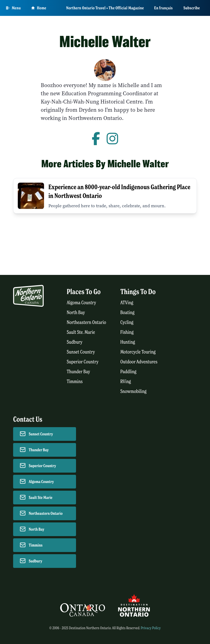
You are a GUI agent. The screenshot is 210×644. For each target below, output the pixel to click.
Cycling (127, 322)
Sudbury (75, 342)
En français (164, 8)
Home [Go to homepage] (39, 8)
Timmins (75, 382)
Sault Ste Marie (41, 498)
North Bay (76, 313)
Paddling (128, 372)
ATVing (127, 303)
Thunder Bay (78, 372)
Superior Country (83, 362)
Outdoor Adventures (139, 362)
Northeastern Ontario (86, 322)
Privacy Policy (151, 628)
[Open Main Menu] (13, 8)
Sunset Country (81, 352)
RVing (126, 382)
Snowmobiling (133, 391)
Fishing (127, 332)
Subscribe (192, 8)
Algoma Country (81, 303)
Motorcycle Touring (138, 352)
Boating (127, 313)
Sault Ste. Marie (81, 332)
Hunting (128, 342)
